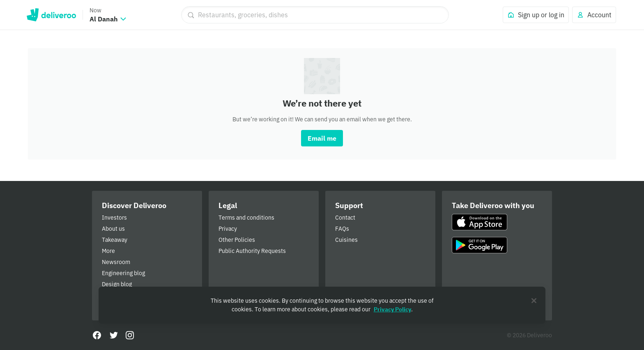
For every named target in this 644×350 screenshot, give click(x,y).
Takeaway (115, 240)
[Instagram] (130, 335)
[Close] (534, 301)
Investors (114, 218)
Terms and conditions (246, 218)
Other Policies (237, 240)
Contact (345, 218)
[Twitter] (113, 335)
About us (113, 229)
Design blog (117, 284)
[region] (322, 305)
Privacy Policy (392, 309)
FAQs (342, 229)
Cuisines (346, 240)
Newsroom (116, 262)
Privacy (228, 229)
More (108, 251)
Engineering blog (123, 273)
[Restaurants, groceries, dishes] (315, 15)
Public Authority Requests (252, 251)
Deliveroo (51, 15)
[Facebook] (97, 335)
